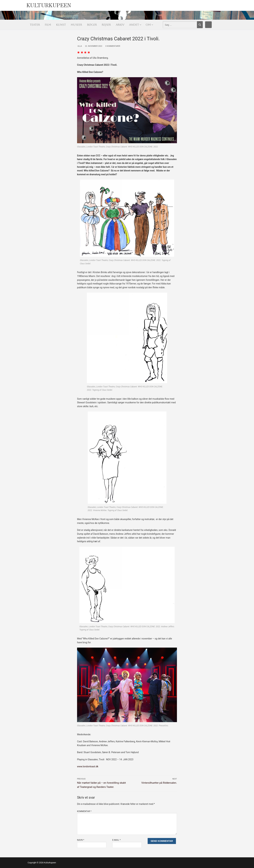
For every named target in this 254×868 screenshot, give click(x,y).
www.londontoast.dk (88, 766)
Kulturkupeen (49, 4)
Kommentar (84, 811)
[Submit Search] (200, 25)
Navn (81, 840)
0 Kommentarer (113, 46)
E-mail (117, 840)
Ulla (79, 46)
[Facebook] (208, 25)
